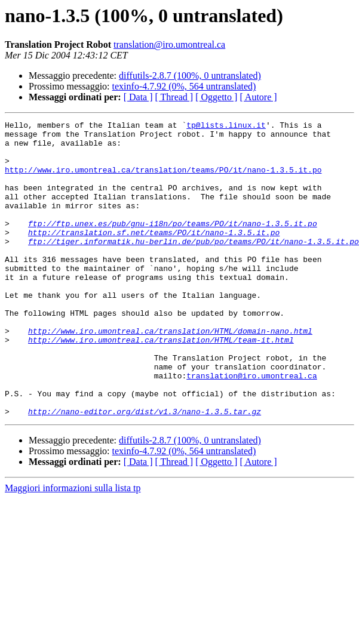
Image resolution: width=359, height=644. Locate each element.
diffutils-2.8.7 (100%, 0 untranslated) (190, 76)
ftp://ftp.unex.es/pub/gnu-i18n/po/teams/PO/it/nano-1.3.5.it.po (173, 245)
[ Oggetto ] (216, 97)
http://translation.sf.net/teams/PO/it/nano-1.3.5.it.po (154, 255)
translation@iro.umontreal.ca (169, 44)
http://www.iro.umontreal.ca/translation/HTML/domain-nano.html (170, 374)
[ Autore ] (258, 97)
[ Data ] (138, 97)
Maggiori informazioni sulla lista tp (73, 547)
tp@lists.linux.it (226, 127)
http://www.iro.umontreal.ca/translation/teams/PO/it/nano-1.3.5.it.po (163, 180)
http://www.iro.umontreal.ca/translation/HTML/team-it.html (161, 384)
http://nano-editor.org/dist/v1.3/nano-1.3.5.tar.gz (145, 470)
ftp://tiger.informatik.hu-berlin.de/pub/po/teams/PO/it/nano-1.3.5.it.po (194, 266)
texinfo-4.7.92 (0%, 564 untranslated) (184, 86)
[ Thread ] (174, 97)
